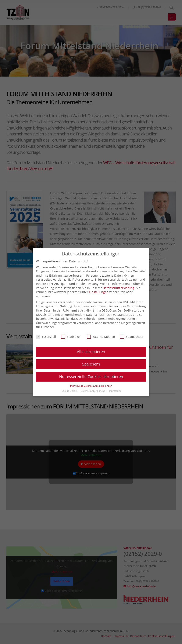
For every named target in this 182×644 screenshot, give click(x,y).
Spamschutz (132, 337)
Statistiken (71, 337)
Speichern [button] (91, 364)
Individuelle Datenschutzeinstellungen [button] (91, 386)
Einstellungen (99, 292)
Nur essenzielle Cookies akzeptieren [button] (91, 376)
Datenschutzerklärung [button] (93, 391)
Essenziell (46, 337)
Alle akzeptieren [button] (91, 352)
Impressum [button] (115, 391)
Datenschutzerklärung (119, 288)
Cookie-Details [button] (70, 391)
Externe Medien (101, 337)
